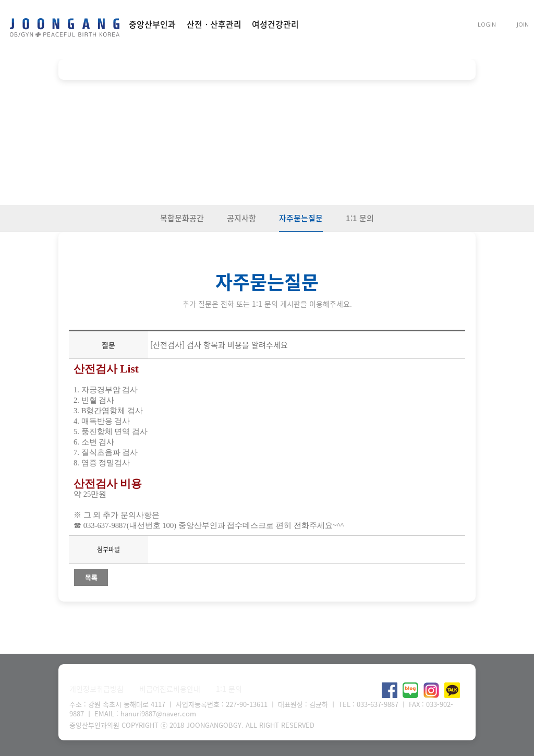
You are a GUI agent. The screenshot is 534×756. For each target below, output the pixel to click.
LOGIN (487, 24)
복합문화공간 (182, 218)
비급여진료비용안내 (170, 689)
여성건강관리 (275, 24)
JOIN (523, 24)
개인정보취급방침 (96, 689)
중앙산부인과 (152, 24)
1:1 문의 (360, 218)
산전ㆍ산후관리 (214, 24)
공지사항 (241, 218)
